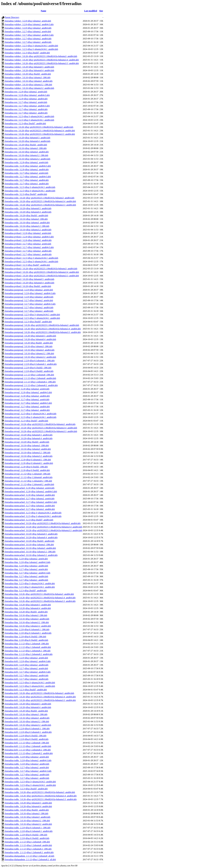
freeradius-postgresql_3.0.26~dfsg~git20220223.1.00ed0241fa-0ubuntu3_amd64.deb (42, 325)
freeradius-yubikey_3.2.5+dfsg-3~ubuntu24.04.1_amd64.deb (31, 49)
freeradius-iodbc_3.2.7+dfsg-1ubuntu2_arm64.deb (27, 767)
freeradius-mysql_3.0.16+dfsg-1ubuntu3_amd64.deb (28, 449)
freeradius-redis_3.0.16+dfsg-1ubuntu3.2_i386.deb (27, 226)
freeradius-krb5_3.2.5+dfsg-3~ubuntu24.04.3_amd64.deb (30, 683)
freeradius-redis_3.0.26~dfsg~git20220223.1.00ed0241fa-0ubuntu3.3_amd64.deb (40, 205)
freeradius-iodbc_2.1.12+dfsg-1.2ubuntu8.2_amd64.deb (29, 852)
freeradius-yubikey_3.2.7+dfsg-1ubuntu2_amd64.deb (28, 39)
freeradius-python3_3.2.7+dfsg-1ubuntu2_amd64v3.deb (29, 247)
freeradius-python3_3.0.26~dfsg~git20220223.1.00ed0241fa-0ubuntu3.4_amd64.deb (42, 272)
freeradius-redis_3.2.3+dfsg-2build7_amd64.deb (26, 194)
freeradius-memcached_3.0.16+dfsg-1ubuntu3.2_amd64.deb (31, 555)
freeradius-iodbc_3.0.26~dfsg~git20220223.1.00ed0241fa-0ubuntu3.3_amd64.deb (41, 799)
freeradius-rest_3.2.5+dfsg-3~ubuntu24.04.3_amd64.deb (29, 116)
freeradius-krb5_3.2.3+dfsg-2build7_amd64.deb (26, 690)
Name (44, 11)
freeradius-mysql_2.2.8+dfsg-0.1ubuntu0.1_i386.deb (28, 460)
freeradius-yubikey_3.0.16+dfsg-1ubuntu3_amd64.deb (29, 81)
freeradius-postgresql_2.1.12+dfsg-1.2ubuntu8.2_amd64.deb (31, 385)
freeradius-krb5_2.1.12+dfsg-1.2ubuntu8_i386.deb (27, 743)
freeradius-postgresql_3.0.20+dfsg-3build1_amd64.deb (29, 343)
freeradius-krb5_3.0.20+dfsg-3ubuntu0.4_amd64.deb (28, 707)
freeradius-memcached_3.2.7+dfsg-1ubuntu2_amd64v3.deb (31, 502)
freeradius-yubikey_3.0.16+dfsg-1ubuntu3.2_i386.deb (28, 85)
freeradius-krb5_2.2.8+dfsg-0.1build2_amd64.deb (27, 739)
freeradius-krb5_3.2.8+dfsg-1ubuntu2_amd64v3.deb (28, 661)
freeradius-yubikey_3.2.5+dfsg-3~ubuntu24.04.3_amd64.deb (31, 46)
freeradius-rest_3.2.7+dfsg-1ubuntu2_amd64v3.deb (27, 106)
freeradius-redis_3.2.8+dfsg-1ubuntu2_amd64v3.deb (28, 166)
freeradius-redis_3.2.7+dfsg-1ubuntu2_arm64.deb (27, 173)
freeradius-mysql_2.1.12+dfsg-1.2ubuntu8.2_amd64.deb (29, 484)
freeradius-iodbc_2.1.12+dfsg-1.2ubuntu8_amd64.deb (28, 845)
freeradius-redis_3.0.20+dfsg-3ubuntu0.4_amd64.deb (28, 212)
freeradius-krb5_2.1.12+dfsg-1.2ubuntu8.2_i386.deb (28, 750)
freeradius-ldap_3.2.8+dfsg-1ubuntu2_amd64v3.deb (28, 562)
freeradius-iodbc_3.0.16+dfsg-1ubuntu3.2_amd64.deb (28, 824)
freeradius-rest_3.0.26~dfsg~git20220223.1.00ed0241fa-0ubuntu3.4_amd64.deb (40, 131)
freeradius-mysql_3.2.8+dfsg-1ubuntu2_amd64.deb (27, 396)
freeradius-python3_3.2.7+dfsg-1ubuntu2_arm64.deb (28, 244)
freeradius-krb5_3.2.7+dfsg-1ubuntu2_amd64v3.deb (28, 672)
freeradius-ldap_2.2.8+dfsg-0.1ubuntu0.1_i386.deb (27, 629)
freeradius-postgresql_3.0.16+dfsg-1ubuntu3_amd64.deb (30, 350)
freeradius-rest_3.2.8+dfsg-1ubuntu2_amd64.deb (26, 99)
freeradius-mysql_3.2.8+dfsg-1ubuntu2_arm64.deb (27, 389)
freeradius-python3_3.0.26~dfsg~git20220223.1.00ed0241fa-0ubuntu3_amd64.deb (41, 269)
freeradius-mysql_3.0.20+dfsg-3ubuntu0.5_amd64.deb (29, 435)
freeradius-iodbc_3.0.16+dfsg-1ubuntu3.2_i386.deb (27, 821)
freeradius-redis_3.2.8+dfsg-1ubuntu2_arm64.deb (27, 162)
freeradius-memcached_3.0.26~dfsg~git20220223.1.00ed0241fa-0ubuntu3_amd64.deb (43, 523)
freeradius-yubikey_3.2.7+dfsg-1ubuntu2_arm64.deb (28, 32)
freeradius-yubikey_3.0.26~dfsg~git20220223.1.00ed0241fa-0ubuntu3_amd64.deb (41, 56)
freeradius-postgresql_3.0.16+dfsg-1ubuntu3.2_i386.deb (29, 354)
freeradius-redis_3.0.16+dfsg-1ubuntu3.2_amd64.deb (28, 230)
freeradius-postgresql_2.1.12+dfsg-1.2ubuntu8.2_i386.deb (30, 382)
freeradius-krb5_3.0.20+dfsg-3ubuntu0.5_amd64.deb (28, 704)
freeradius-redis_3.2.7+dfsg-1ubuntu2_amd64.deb (27, 180)
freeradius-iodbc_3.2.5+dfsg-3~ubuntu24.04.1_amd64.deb (30, 785)
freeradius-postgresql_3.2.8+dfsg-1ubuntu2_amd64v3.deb (30, 293)
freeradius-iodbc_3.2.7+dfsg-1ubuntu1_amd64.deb (27, 778)
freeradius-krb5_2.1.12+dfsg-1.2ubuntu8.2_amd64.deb (29, 753)
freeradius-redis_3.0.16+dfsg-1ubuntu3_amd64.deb (27, 223)
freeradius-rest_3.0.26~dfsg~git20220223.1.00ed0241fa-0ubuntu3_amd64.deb (39, 127)
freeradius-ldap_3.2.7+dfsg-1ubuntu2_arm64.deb (26, 569)
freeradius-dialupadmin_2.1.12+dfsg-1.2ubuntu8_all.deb (30, 856)
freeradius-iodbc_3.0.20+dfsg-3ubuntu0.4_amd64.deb (28, 806)
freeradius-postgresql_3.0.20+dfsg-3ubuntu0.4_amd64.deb (30, 339)
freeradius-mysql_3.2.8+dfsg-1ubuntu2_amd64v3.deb (28, 392)
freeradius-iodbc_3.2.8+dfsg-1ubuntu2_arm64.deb (27, 757)
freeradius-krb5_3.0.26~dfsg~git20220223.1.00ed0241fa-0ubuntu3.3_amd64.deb (40, 700)
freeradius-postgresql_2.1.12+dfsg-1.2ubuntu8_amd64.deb (30, 378)
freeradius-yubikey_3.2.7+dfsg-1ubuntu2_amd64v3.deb (29, 35)
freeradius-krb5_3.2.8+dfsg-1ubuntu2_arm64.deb (26, 658)
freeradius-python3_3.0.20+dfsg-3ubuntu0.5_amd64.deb (30, 279)
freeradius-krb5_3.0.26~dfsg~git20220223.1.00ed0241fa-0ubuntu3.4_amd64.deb (40, 697)
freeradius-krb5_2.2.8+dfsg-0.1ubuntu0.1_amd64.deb (28, 732)
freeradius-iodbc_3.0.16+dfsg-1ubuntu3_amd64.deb (28, 817)
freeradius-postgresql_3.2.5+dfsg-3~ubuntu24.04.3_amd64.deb (32, 315)
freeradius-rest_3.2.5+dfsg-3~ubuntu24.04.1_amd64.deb (29, 120)
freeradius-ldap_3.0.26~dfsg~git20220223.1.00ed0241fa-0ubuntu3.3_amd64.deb (40, 601)
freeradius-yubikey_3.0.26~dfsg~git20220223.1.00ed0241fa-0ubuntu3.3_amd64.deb (42, 63)
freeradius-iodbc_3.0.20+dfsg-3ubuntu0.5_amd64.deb (28, 803)
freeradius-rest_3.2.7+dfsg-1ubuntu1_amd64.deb (26, 113)
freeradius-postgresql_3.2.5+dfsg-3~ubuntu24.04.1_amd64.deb (32, 318)
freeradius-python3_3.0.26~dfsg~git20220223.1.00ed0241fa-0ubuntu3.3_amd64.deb (42, 276)
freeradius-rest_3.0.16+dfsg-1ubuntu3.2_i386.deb (26, 155)
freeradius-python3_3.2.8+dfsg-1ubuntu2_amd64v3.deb (29, 237)
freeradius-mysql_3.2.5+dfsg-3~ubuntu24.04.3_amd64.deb (31, 414)
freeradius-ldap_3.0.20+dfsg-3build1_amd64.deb (26, 612)
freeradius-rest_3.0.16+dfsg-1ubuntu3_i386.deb (26, 148)
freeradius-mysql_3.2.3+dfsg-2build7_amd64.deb (26, 421)
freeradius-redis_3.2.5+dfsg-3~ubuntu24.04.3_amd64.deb (30, 187)
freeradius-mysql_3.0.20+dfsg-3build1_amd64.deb (27, 442)
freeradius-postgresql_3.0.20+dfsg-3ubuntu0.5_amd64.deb (30, 336)
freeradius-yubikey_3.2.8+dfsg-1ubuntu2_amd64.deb (28, 28)
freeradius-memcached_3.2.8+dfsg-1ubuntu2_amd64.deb (30, 495)
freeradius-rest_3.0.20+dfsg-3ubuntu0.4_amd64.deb (27, 141)
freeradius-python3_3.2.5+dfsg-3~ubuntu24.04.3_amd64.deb (31, 258)
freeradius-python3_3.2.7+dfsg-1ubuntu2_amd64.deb (28, 251)
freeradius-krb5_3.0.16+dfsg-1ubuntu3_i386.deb (26, 714)
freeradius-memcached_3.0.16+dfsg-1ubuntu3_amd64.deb (30, 548)
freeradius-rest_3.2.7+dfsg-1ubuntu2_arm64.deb (26, 102)
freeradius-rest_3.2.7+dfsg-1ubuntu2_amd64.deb (26, 109)
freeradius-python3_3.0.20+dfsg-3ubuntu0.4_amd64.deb (30, 283)
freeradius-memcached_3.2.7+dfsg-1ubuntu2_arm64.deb (30, 499)
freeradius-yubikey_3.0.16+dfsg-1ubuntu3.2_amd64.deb (29, 88)
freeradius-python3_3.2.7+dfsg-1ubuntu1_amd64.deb (28, 254)
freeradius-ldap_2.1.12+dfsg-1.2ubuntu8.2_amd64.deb (29, 654)
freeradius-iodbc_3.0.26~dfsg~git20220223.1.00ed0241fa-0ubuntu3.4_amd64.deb (41, 796)
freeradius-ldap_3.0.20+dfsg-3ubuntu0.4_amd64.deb (28, 608)
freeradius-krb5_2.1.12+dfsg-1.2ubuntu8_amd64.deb (28, 746)
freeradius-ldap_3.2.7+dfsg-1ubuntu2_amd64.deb (26, 576)
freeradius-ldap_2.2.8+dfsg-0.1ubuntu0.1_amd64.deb (28, 633)
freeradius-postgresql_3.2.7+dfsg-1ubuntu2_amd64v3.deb (30, 304)
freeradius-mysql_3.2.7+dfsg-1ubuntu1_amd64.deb (27, 410)
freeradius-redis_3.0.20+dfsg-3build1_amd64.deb (26, 216)
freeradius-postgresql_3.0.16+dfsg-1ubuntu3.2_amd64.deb (30, 357)
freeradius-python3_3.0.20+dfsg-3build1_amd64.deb (28, 286)
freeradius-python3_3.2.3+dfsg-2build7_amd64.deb (27, 265)
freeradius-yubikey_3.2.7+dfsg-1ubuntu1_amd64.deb (28, 42)
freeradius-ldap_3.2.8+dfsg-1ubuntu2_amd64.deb (26, 566)
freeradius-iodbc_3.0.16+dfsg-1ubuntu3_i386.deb (27, 813)
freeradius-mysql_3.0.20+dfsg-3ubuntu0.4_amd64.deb (29, 438)
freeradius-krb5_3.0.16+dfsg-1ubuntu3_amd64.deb (27, 718)
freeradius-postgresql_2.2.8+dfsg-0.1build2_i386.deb (28, 368)
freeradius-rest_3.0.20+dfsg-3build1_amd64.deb (26, 145)
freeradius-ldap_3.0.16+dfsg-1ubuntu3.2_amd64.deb (28, 626)
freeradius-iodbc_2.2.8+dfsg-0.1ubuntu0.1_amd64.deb (29, 831)
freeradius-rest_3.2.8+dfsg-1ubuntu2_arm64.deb (26, 92)
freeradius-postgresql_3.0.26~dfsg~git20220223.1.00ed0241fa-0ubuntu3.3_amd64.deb (43, 332)
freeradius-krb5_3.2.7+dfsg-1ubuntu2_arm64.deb (26, 668)
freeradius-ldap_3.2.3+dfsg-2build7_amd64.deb (26, 591)
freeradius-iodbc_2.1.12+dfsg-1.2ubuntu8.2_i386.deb (28, 849)
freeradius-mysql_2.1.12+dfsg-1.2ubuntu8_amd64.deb (29, 477)
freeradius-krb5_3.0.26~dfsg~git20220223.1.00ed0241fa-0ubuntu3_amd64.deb (39, 693)
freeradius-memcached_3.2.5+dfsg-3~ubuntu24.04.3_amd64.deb (33, 513)
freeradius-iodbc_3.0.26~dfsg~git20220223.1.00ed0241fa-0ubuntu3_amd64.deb (40, 792)
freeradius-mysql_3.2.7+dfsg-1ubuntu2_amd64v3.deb (28, 403)
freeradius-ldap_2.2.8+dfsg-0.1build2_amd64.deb (26, 640)
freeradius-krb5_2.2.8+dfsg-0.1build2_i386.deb (26, 736)
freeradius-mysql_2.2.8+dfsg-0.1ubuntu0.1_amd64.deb (29, 463)
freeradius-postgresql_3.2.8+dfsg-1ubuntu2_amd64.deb (29, 297)
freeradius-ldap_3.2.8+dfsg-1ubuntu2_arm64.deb (26, 559)
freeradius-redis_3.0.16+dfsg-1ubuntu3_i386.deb (26, 219)
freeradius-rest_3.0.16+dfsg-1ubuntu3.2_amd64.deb (27, 159)
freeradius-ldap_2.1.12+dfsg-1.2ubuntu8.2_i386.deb (28, 651)
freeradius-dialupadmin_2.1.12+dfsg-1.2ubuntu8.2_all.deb (30, 859)
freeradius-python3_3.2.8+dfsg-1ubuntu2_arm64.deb (28, 233)
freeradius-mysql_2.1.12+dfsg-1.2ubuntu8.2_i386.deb (28, 481)
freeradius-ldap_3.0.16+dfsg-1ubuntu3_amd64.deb (27, 619)
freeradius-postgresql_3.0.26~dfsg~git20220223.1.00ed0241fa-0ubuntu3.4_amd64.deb (43, 329)
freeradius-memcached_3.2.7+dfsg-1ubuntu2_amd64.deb (30, 506)
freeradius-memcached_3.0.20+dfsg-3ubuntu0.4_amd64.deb (31, 537)
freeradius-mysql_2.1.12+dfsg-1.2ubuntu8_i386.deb (28, 474)
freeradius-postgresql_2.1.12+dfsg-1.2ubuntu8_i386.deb (29, 375)
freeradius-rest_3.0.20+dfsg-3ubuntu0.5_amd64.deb (27, 138)
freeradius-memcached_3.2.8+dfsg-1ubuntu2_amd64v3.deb (31, 491)
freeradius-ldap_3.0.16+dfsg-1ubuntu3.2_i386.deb (27, 622)
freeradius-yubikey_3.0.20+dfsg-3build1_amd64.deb (28, 74)
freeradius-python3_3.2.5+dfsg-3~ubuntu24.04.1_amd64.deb (31, 262)
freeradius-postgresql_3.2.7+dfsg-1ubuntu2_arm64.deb (29, 300)
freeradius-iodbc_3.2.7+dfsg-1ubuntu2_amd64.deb (27, 775)
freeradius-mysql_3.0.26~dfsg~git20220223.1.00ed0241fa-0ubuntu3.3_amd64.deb (41, 431)
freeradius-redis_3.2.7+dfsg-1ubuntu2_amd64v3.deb (28, 177)
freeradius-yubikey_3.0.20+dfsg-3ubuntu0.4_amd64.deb (29, 70)
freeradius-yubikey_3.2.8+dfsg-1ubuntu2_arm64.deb (28, 21)
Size (101, 11)
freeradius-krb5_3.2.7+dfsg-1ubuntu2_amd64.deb (27, 675)
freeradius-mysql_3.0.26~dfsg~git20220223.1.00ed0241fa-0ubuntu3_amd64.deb (40, 424)
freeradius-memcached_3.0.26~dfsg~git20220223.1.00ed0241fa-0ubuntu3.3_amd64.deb (43, 530)
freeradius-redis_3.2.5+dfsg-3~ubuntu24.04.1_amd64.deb (30, 191)
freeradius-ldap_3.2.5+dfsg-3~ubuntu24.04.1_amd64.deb (30, 587)
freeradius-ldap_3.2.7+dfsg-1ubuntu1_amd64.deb (26, 580)
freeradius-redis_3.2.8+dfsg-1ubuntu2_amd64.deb (27, 170)
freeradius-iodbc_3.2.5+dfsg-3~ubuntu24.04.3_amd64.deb (30, 782)
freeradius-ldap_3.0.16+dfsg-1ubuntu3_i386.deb (26, 615)
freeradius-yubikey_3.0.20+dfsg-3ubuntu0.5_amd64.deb (29, 67)
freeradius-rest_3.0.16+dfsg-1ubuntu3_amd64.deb (27, 152)
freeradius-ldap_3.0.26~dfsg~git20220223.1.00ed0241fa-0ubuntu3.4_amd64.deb (40, 598)
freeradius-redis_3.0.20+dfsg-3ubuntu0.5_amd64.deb (28, 208)
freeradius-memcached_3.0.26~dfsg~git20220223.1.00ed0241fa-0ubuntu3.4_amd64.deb (43, 527)
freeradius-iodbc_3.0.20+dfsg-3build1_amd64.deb (27, 810)
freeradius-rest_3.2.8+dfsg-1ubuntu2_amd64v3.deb (27, 95)
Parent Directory (12, 17)
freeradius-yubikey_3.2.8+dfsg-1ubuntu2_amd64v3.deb (29, 24)
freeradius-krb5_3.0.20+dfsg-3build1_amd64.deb (26, 711)
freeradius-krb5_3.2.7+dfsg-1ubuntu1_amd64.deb (27, 679)
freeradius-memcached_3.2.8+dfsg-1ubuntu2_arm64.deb (30, 488)
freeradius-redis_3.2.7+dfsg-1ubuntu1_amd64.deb (27, 184)
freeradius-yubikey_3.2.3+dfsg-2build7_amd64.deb (27, 53)
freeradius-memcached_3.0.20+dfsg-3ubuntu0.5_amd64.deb (31, 534)
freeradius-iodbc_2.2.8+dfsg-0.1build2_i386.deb (26, 835)
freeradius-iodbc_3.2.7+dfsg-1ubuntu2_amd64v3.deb (28, 771)
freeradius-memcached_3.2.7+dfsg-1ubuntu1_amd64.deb (30, 509)
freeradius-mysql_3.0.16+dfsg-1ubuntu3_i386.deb (27, 445)
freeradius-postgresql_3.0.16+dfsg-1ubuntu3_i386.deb (29, 346)
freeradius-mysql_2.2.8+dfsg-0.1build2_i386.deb (26, 467)
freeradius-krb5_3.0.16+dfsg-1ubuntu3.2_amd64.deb (28, 725)
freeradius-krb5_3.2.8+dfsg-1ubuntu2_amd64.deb (27, 665)
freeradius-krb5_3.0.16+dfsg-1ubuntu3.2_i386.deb (27, 721)
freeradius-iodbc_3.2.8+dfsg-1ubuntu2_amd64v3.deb (28, 760)
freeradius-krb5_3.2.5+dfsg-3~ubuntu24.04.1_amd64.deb (30, 686)
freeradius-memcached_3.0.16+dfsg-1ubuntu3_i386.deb (29, 545)
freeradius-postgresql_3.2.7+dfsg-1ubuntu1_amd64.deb (29, 311)
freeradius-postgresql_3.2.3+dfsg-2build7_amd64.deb (28, 322)
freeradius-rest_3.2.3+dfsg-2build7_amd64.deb (25, 124)
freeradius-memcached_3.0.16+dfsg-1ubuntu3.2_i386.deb (30, 552)
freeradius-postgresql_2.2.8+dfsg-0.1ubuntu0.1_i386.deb (30, 361)
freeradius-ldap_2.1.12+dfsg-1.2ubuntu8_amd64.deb (28, 647)
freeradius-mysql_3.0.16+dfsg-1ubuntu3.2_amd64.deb (29, 456)
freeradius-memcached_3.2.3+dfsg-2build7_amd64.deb (29, 520)
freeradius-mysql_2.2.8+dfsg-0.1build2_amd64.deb (27, 470)
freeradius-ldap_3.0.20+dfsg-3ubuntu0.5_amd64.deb (28, 605)
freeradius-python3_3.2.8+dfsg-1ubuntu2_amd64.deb (28, 240)
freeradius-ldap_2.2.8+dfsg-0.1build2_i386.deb (25, 637)
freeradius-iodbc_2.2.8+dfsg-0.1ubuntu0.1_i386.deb (28, 828)
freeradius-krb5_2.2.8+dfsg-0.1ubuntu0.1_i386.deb (27, 729)
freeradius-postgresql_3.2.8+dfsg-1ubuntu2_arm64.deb (29, 290)
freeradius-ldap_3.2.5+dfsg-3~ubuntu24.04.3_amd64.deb (30, 583)
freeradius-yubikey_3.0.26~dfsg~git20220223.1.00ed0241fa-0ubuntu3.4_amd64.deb (42, 60)
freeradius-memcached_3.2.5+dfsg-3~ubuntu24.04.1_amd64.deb (33, 516)
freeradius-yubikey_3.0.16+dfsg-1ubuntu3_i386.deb (28, 78)
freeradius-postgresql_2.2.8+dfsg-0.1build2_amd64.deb (29, 371)
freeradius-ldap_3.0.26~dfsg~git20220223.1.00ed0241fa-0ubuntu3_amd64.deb (39, 594)
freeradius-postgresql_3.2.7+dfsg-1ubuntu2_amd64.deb (29, 308)
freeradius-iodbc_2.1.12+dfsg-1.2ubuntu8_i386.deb (27, 842)
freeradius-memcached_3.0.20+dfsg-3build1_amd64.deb (30, 541)
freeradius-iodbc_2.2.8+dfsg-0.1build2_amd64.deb (27, 838)
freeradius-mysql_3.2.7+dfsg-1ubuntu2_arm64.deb (27, 400)
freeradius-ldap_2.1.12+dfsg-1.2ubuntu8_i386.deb (27, 644)
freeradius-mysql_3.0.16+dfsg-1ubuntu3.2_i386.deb (28, 453)
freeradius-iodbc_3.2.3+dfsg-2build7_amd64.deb (26, 789)
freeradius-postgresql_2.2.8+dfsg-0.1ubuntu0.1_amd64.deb (31, 364)
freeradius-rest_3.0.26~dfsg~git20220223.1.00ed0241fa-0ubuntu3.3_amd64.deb (40, 134)
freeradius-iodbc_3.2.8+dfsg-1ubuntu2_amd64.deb (27, 764)
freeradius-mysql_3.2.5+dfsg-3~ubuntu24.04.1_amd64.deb (31, 417)
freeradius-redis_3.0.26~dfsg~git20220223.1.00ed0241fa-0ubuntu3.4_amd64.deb (40, 201)
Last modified (91, 11)
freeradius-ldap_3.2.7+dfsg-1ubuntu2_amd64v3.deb (28, 573)
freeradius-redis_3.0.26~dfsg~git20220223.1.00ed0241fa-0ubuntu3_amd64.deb (40, 198)
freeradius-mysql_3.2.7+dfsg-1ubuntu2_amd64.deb (27, 407)
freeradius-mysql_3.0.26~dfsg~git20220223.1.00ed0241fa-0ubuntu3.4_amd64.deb (41, 428)
